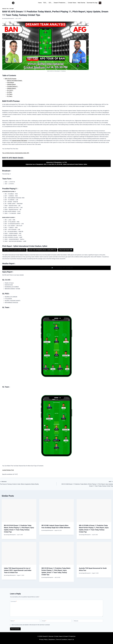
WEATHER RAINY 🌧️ (66, 250)
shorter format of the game (20, 140)
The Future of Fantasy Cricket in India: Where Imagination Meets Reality (28, 483)
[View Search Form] (100, 3)
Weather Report (11, 84)
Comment (14, 601)
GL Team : (10, 94)
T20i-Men (11, 9)
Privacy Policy (43, 640)
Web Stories (81, 3)
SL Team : (10, 96)
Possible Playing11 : (13, 86)
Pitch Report (11, 82)
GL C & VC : (10, 90)
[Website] (88, 621)
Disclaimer (52, 640)
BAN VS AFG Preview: (11, 79)
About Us (71, 640)
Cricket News (72, 3)
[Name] (25, 621)
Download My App (92, 3)
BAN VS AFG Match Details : (15, 81)
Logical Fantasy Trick (8, 470)
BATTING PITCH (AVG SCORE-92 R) (14, 250)
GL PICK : (10, 92)
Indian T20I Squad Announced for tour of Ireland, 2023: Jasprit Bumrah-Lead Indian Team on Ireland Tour (18, 570)
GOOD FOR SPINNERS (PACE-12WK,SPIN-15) (42, 250)
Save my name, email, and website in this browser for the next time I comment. (31, 625)
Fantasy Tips (5, 9)
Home (40, 3)
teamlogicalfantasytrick (9, 18)
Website (76, 621)
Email (44, 621)
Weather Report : (12, 88)
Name (13, 621)
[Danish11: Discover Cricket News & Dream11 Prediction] (13, 3)
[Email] (57, 621)
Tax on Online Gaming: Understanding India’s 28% (16, 153)
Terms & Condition (62, 640)
